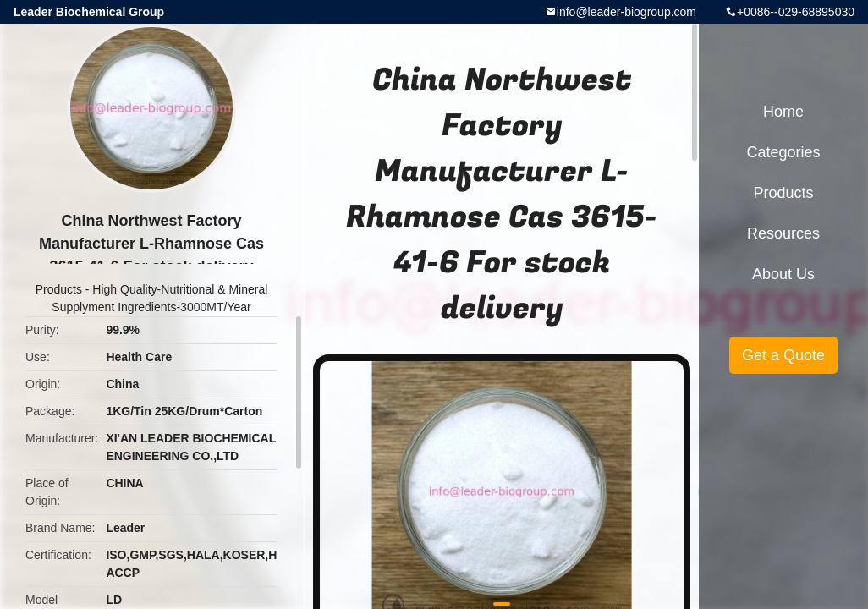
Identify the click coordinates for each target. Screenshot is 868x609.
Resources (783, 233)
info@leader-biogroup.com (626, 12)
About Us (783, 274)
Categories (783, 152)
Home (783, 112)
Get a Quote (783, 355)
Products (59, 289)
